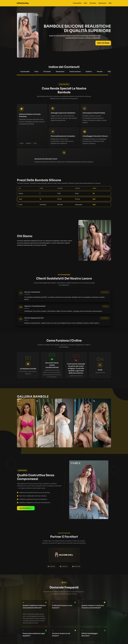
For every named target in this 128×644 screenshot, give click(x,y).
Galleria (89, 72)
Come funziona (75, 72)
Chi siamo (93, 3)
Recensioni (102, 3)
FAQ (110, 3)
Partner (100, 72)
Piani (85, 3)
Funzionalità (77, 3)
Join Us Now (103, 43)
